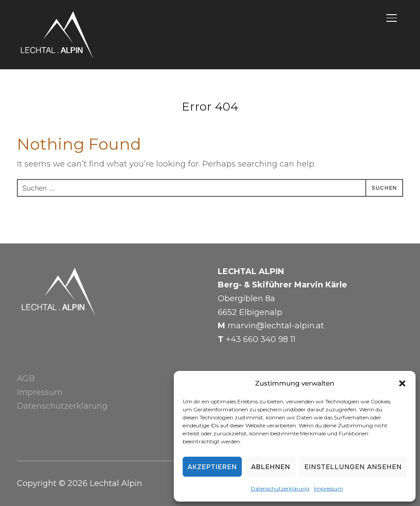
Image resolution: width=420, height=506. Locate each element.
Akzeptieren (212, 467)
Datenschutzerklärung (280, 488)
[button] (402, 383)
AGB (26, 379)
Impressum (328, 488)
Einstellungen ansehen (353, 467)
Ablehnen (271, 467)
